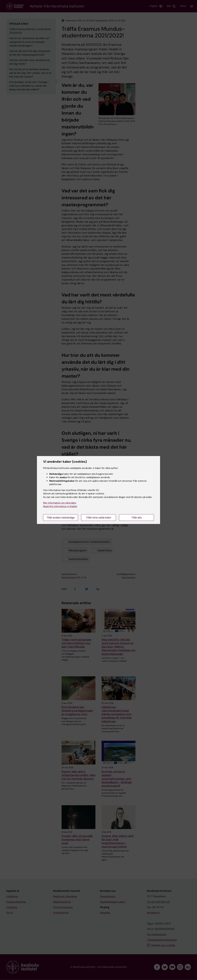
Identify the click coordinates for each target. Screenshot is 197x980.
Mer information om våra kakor (60, 503)
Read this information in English (60, 506)
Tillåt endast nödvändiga (61, 518)
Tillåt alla (137, 518)
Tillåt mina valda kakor (99, 518)
